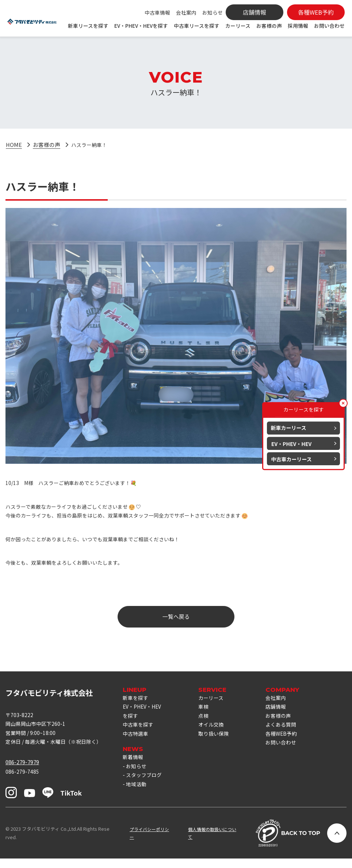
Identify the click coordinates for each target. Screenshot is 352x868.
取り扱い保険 (218, 742)
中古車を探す (139, 732)
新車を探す (136, 703)
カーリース (238, 26)
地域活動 (137, 795)
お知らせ (213, 12)
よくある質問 (287, 732)
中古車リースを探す (197, 26)
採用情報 (298, 26)
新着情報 (134, 766)
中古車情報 (157, 12)
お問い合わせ (329, 26)
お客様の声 (269, 26)
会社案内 (186, 12)
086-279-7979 (22, 770)
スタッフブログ (145, 786)
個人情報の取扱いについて (211, 842)
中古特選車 (136, 742)
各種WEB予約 (288, 742)
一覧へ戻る (176, 621)
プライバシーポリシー (146, 842)
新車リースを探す (88, 26)
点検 (207, 722)
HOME (14, 145)
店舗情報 (282, 712)
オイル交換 (215, 732)
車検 (207, 712)
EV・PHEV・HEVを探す (141, 26)
